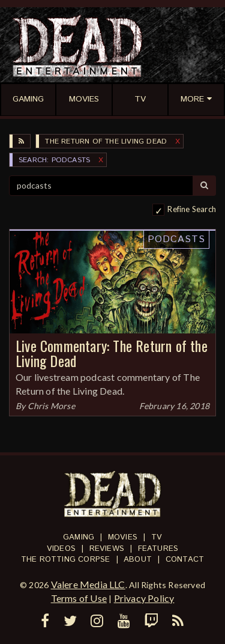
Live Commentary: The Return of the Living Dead (112, 353)
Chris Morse (51, 406)
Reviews (107, 549)
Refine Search (192, 209)
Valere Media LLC (88, 584)
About (138, 560)
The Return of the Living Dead (106, 141)
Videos (61, 549)
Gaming (79, 537)
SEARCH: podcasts (54, 160)
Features (158, 549)
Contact (185, 560)
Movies (123, 537)
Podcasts (176, 239)
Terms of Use (79, 598)
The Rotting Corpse (66, 560)
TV (157, 537)
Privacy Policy (144, 598)
